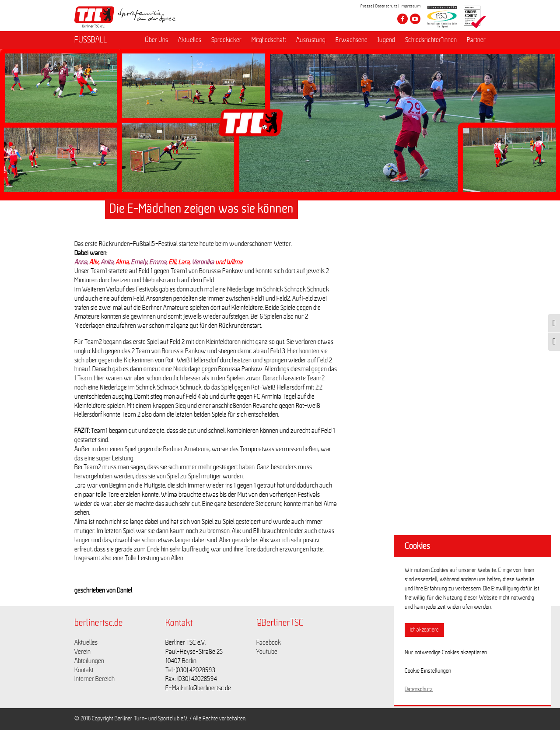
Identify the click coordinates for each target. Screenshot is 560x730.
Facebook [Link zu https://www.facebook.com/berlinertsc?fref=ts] (269, 642)
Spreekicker (226, 40)
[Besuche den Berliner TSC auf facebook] (402, 19)
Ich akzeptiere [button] (424, 630)
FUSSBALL (91, 40)
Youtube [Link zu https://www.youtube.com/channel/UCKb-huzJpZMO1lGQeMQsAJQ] (267, 652)
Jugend (386, 40)
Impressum (411, 6)
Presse (366, 6)
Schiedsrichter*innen (431, 40)
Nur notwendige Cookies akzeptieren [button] (446, 653)
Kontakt (84, 670)
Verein (82, 652)
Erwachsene (352, 40)
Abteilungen (89, 661)
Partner (476, 40)
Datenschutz (387, 6)
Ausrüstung (311, 40)
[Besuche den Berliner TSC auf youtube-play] (415, 19)
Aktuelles (190, 40)
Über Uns (156, 40)
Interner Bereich (94, 679)
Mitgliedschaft (269, 40)
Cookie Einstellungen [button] (428, 671)
